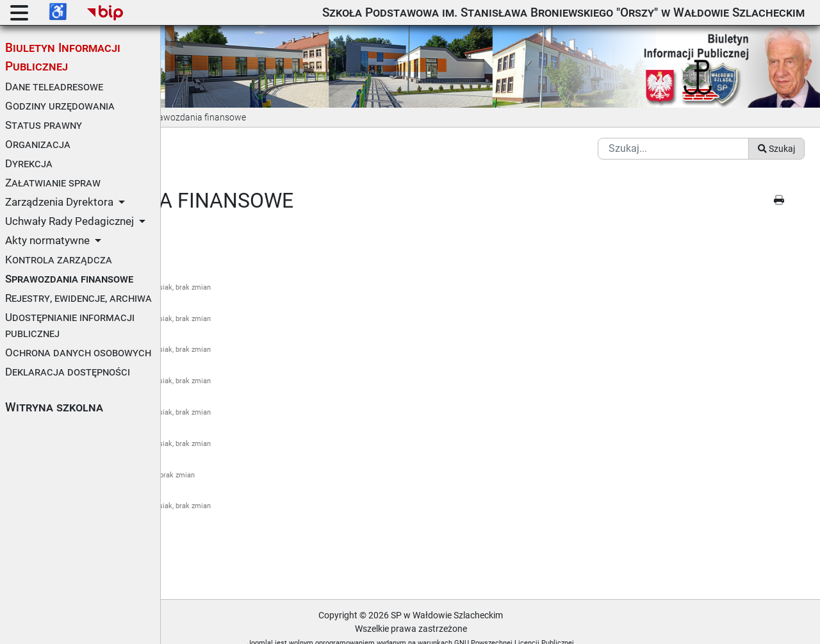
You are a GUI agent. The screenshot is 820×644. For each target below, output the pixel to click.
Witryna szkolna (54, 407)
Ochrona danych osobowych (78, 352)
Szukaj (776, 133)
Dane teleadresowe (54, 87)
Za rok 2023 (201, 447)
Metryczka (202, 544)
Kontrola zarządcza (59, 260)
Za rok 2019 (201, 291)
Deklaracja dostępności (68, 372)
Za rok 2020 (201, 322)
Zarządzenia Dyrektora (59, 202)
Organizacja (38, 144)
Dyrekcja (29, 163)
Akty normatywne (47, 240)
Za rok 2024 (201, 478)
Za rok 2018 (201, 259)
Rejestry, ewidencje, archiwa (78, 298)
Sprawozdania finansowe (69, 279)
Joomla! (340, 627)
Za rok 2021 (201, 353)
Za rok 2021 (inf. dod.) (221, 384)
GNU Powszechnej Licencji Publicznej (594, 627)
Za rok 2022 (201, 416)
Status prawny (44, 125)
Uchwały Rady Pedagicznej (70, 221)
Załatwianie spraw (53, 183)
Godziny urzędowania (60, 106)
